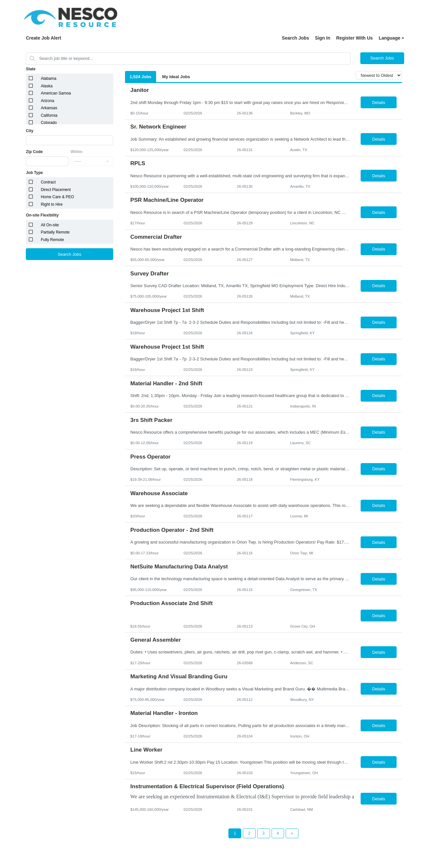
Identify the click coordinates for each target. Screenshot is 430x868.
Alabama (49, 78)
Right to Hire (52, 204)
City (30, 131)
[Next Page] (292, 833)
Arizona (48, 101)
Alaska (47, 86)
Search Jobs (295, 38)
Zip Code (34, 152)
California (49, 115)
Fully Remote (53, 240)
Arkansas (49, 108)
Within (77, 152)
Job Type (34, 173)
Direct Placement (56, 190)
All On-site (50, 225)
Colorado (49, 123)
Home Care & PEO (57, 197)
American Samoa (56, 93)
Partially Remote (55, 232)
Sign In (323, 38)
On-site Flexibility (42, 215)
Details (379, 103)
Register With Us (354, 38)
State (31, 69)
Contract (48, 182)
